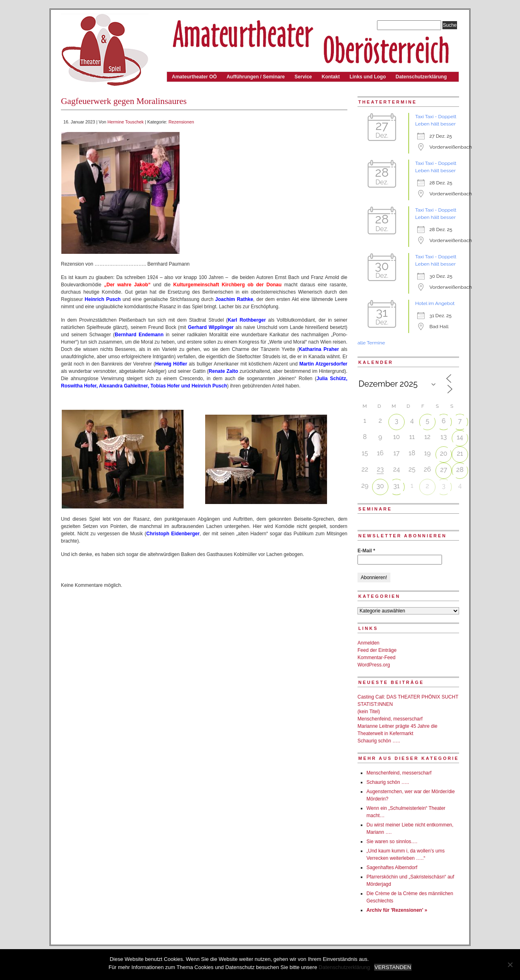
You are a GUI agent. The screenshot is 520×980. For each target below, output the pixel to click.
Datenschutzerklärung (421, 77)
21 (460, 453)
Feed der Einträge (377, 650)
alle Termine (371, 343)
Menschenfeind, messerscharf (390, 719)
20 (444, 453)
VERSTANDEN (393, 967)
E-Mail (366, 551)
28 (460, 470)
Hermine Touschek (125, 122)
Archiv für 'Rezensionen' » (397, 910)
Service (303, 77)
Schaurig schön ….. (379, 741)
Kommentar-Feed (376, 658)
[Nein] (510, 965)
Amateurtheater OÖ (194, 77)
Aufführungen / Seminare (256, 77)
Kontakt (331, 77)
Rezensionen (181, 122)
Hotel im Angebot (435, 303)
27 (444, 470)
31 (396, 486)
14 (460, 437)
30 (380, 486)
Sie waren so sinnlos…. (392, 842)
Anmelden (368, 643)
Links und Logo (367, 77)
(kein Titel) (369, 712)
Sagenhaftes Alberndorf (392, 868)
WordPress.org (374, 665)
